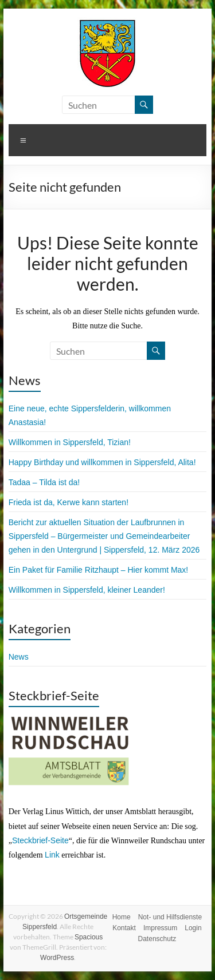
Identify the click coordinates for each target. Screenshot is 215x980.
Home (122, 917)
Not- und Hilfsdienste (170, 917)
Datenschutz (157, 939)
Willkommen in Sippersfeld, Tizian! (70, 442)
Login (193, 928)
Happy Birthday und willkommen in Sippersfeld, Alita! (102, 462)
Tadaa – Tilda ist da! (44, 482)
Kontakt (124, 928)
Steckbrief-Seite (40, 840)
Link (52, 855)
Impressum (160, 928)
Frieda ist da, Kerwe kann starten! (69, 502)
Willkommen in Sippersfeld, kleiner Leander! (87, 590)
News (19, 657)
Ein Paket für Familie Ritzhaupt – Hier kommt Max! (99, 570)
